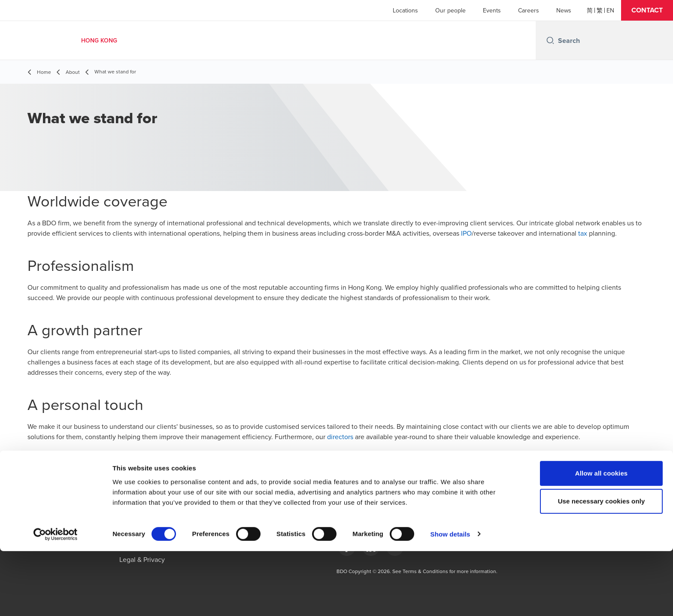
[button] (647, 10)
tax (583, 233)
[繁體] (600, 10)
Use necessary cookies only (602, 566)
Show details (450, 599)
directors (340, 437)
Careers (529, 10)
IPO (466, 233)
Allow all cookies (602, 538)
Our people (450, 10)
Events (492, 10)
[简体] (590, 10)
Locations (405, 10)
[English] (610, 10)
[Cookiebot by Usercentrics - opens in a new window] (56, 599)
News (564, 10)
